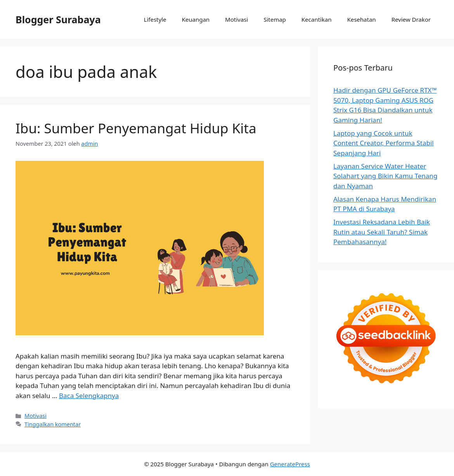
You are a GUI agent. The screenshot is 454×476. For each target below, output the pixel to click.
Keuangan (196, 19)
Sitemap (275, 19)
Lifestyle (155, 19)
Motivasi (237, 19)
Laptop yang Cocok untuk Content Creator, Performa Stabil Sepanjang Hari (384, 143)
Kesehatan (361, 19)
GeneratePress (290, 464)
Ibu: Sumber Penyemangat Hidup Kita (136, 128)
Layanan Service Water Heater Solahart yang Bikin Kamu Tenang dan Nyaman (385, 176)
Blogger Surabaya (58, 19)
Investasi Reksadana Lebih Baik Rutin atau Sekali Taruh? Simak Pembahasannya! (382, 232)
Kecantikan (317, 19)
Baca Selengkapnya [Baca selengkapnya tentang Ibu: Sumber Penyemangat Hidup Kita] (89, 396)
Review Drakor (411, 19)
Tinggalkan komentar (53, 424)
